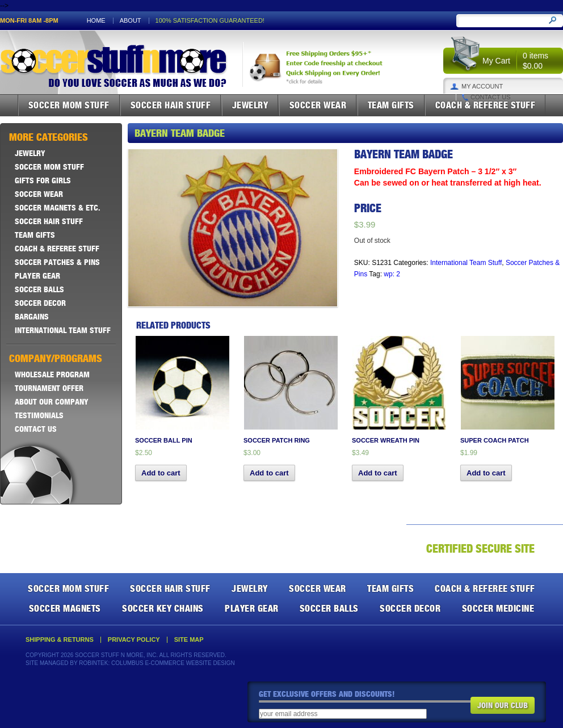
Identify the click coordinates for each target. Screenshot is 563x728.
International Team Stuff (466, 263)
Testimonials (39, 415)
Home (96, 21)
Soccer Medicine (498, 608)
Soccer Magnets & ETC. (58, 208)
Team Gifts (391, 105)
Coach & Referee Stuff (486, 105)
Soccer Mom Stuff (69, 105)
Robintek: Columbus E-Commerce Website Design (157, 663)
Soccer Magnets (65, 608)
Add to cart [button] (161, 473)
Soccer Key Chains (163, 608)
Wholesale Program (52, 374)
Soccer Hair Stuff (171, 105)
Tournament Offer (49, 388)
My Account (482, 87)
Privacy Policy (134, 640)
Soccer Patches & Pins (57, 262)
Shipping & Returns (60, 640)
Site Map (189, 640)
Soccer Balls (39, 289)
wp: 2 (392, 274)
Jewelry (250, 105)
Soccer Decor (40, 303)
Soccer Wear (318, 105)
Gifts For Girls (43, 180)
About (131, 21)
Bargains (32, 317)
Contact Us (491, 97)
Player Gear (37, 276)
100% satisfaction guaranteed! (210, 21)
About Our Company (52, 402)
